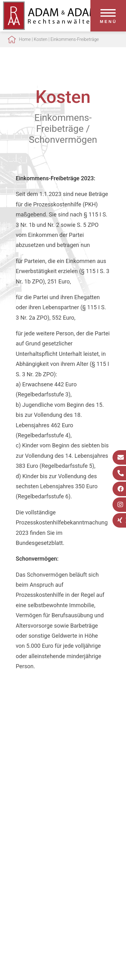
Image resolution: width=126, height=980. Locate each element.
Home (25, 39)
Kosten (40, 39)
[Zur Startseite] (50, 28)
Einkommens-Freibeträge (74, 39)
